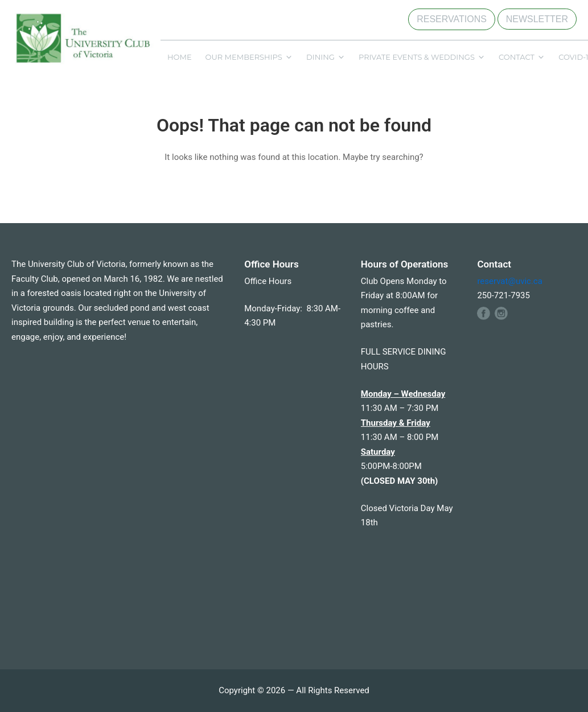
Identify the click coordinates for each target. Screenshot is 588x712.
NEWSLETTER (537, 19)
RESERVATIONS (452, 19)
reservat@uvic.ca (510, 281)
